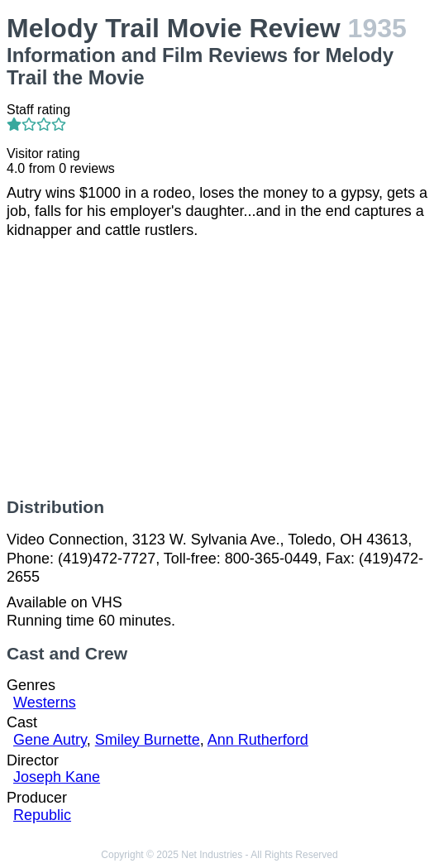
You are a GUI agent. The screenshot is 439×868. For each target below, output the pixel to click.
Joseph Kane (57, 777)
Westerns (45, 703)
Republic (42, 815)
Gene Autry (50, 740)
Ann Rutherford (258, 740)
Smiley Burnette (148, 740)
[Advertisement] (219, 368)
